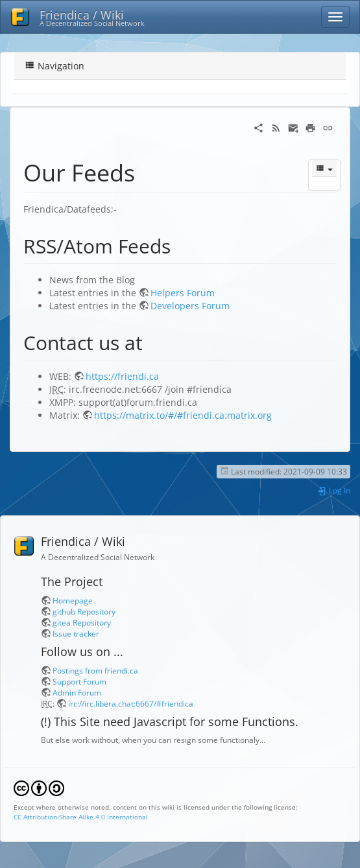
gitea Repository (82, 622)
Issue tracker (76, 633)
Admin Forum (77, 692)
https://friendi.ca (122, 376)
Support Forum (79, 681)
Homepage (73, 600)
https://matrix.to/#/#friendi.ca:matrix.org (183, 415)
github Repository (84, 611)
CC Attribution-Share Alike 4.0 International (81, 817)
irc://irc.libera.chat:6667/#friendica (131, 703)
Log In (334, 490)
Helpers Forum (183, 293)
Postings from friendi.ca (95, 670)
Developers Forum (190, 306)
